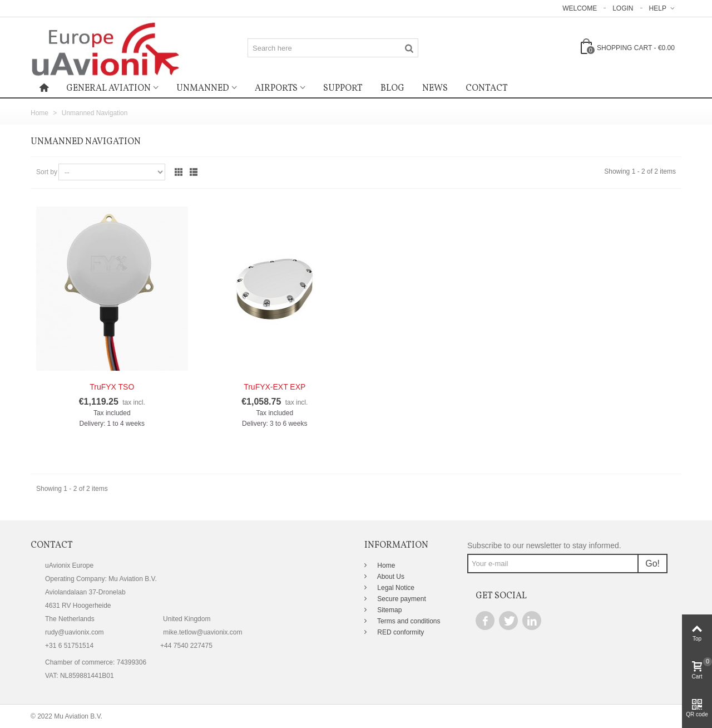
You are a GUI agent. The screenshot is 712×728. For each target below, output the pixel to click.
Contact (487, 88)
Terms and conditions (408, 621)
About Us (390, 577)
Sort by (47, 172)
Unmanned (203, 88)
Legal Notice (395, 588)
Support (343, 88)
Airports (276, 88)
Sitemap (389, 610)
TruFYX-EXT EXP (275, 387)
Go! (652, 564)
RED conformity (400, 632)
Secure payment (401, 599)
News (435, 88)
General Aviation (108, 88)
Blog (392, 88)
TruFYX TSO (112, 387)
